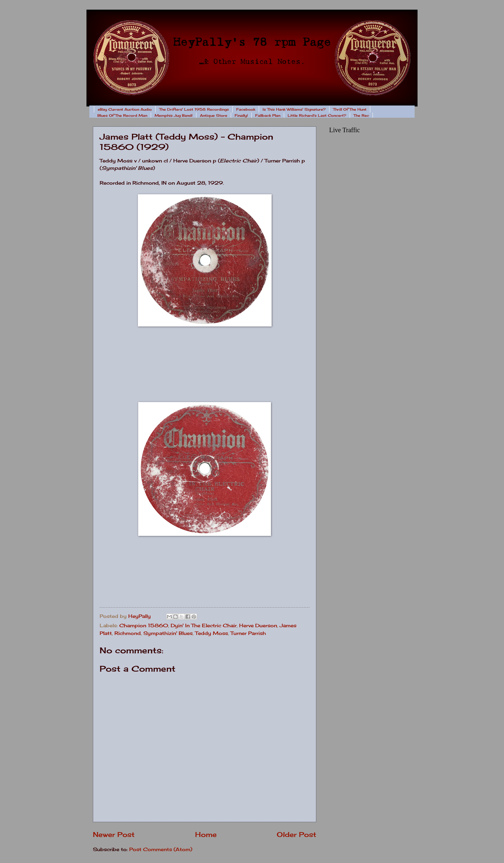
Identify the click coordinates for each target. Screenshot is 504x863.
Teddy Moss (212, 633)
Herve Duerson (258, 626)
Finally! (241, 115)
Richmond (128, 633)
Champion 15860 (144, 626)
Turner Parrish (248, 633)
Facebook (246, 109)
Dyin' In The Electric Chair (204, 626)
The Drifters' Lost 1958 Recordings (194, 109)
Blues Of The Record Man (122, 115)
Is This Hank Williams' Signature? (294, 109)
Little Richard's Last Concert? (317, 115)
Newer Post (114, 835)
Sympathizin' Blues (168, 633)
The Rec (361, 115)
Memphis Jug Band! (174, 115)
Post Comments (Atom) (161, 849)
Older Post (297, 835)
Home (206, 835)
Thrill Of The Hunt (350, 109)
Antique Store (214, 115)
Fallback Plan (268, 115)
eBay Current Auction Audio (125, 109)
